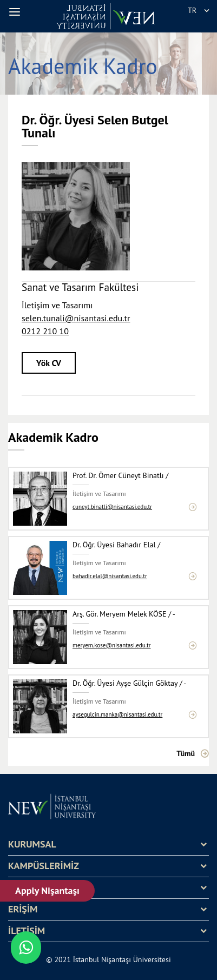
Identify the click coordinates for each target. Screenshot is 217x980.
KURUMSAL (32, 844)
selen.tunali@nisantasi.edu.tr (76, 318)
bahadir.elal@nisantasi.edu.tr (110, 576)
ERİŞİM (23, 909)
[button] (16, 12)
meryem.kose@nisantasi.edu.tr (112, 645)
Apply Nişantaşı (48, 890)
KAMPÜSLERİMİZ (44, 866)
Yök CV (49, 363)
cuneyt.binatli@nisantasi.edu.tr (112, 507)
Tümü (186, 753)
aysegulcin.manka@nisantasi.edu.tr (117, 715)
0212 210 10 (45, 331)
